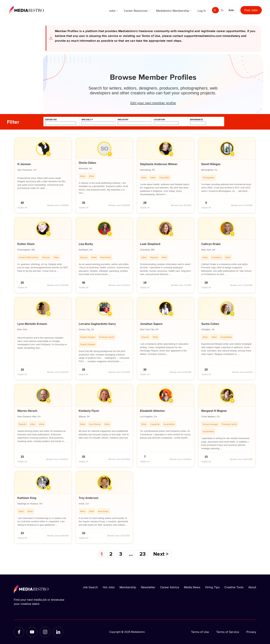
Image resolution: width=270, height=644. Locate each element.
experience (196, 120)
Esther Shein (26, 244)
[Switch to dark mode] (223, 10)
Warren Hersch (27, 411)
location (159, 120)
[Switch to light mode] (215, 10)
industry (123, 120)
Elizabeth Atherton (152, 411)
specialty (87, 120)
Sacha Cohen (210, 324)
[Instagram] (45, 632)
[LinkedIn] (58, 632)
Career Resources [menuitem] (136, 11)
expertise (51, 120)
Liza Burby (86, 244)
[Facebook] (19, 632)
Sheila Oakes (87, 163)
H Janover (24, 164)
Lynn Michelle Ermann (32, 324)
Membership (128, 587)
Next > (161, 554)
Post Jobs (251, 10)
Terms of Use (200, 632)
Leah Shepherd (150, 244)
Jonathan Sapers (151, 324)
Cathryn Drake (211, 244)
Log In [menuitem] (202, 11)
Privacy (251, 632)
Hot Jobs (109, 587)
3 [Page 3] (121, 554)
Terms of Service (228, 632)
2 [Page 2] (111, 554)
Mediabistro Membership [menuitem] (173, 11)
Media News (192, 587)
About (252, 587)
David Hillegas (211, 164)
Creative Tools (234, 587)
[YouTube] (32, 632)
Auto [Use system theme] (231, 10)
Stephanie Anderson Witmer (159, 164)
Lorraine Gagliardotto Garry (97, 324)
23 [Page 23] (143, 554)
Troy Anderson (89, 498)
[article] (43, 175)
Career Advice (170, 587)
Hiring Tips (212, 587)
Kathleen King (27, 498)
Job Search (90, 587)
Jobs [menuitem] (112, 11)
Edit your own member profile (153, 103)
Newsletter (148, 587)
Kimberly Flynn (89, 411)
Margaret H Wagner (214, 411)
